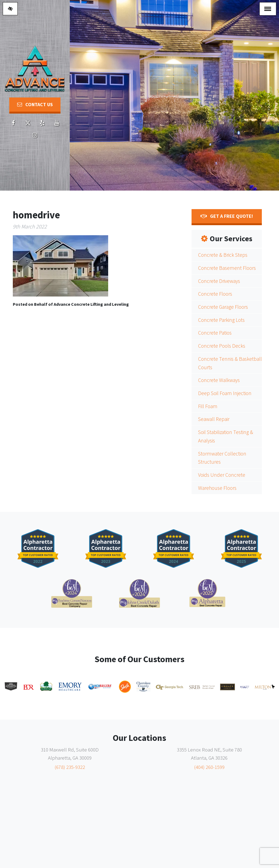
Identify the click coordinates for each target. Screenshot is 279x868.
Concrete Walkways (219, 380)
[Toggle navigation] (268, 9)
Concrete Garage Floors (223, 307)
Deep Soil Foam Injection (225, 393)
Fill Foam (208, 406)
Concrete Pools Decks (222, 346)
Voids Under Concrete (222, 475)
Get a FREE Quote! (227, 216)
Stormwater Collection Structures (222, 458)
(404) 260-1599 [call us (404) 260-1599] (209, 767)
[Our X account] (28, 123)
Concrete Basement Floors (227, 268)
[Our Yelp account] (42, 123)
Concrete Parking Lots (221, 320)
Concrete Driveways (219, 281)
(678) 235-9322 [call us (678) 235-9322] (70, 767)
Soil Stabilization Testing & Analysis (226, 436)
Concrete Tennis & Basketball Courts (230, 363)
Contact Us (35, 104)
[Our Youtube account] (57, 123)
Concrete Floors (215, 294)
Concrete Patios (215, 333)
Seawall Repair (214, 419)
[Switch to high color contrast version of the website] (10, 9)
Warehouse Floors (217, 488)
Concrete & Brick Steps (223, 255)
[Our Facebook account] (13, 123)
